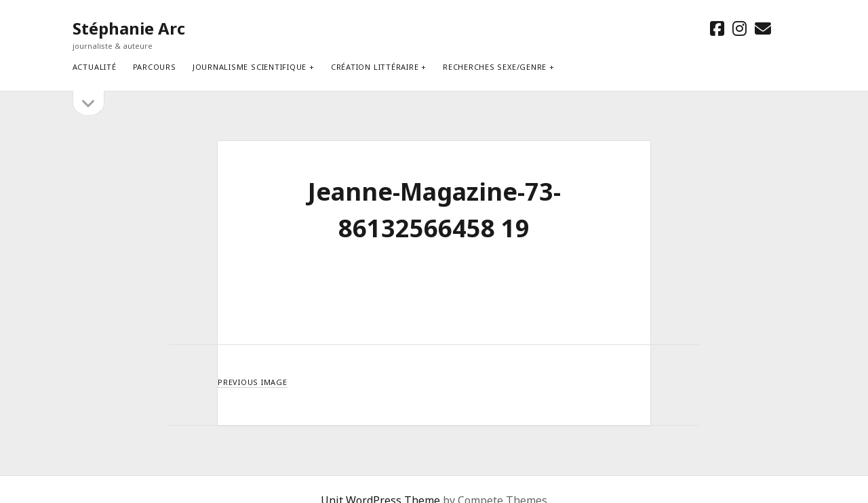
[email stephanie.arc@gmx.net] (763, 28)
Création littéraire (375, 67)
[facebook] (717, 28)
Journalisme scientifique (250, 67)
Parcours (155, 67)
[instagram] (739, 28)
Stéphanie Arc (129, 28)
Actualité (95, 67)
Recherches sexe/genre (495, 67)
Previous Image (253, 382)
